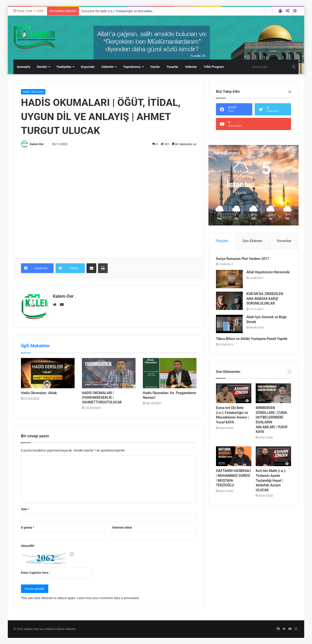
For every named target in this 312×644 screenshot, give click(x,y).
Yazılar (155, 67)
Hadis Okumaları (33, 92)
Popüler (222, 241)
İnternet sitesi (122, 527)
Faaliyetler (64, 67)
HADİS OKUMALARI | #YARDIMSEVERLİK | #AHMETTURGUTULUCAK (102, 398)
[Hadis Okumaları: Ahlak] (48, 373)
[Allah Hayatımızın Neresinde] (229, 279)
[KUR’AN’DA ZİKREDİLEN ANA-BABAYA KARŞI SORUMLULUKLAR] (229, 301)
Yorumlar (284, 241)
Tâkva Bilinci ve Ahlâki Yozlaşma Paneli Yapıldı (252, 339)
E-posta (28, 527)
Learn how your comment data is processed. (108, 598)
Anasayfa (23, 67)
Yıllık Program (214, 67)
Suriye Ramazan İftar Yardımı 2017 (243, 259)
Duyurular (88, 67)
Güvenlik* (28, 546)
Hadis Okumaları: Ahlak (39, 393)
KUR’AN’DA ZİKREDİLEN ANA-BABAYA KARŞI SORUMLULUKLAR (265, 299)
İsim (25, 509)
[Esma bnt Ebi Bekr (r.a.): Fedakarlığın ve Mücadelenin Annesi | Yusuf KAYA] (234, 393)
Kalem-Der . (37, 144)
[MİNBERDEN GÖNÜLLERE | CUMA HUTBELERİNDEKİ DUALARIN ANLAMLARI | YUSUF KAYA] (273, 393)
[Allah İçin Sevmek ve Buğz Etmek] (229, 324)
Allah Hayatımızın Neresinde (268, 272)
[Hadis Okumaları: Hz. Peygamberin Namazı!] (170, 373)
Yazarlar (173, 67)
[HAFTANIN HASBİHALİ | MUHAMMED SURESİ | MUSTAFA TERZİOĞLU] (234, 456)
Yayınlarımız (132, 67)
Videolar (191, 67)
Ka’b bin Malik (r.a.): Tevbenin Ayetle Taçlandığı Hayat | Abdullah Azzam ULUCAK (271, 480)
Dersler (42, 67)
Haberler (107, 67)
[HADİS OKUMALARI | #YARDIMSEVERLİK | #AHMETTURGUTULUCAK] (109, 373)
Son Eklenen (253, 241)
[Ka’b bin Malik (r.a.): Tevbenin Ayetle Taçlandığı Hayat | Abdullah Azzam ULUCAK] (273, 456)
